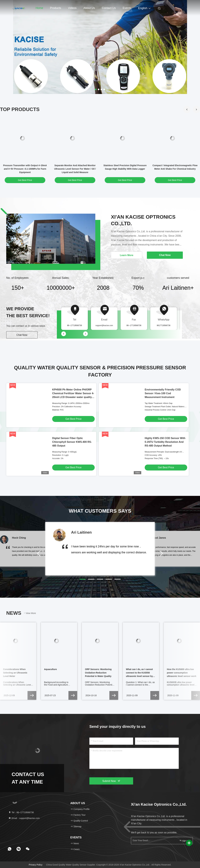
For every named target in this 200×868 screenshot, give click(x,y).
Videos (72, 8)
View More (30, 613)
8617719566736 (164, 325)
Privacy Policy (36, 865)
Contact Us (109, 8)
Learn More (127, 255)
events (127, 8)
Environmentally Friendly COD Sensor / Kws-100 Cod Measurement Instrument (163, 393)
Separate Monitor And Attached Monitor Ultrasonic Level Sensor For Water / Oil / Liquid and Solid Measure (75, 169)
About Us (89, 8)
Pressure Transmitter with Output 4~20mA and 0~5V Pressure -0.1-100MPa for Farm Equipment (25, 169)
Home (39, 8)
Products (56, 8)
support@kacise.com (104, 325)
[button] (196, 109)
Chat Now (22, 335)
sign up (184, 841)
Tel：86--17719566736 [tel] (21, 812)
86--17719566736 (134, 325)
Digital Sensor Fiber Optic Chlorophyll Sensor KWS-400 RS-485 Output (72, 442)
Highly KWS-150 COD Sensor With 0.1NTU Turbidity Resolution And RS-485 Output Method (165, 442)
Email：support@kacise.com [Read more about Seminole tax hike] (24, 818)
